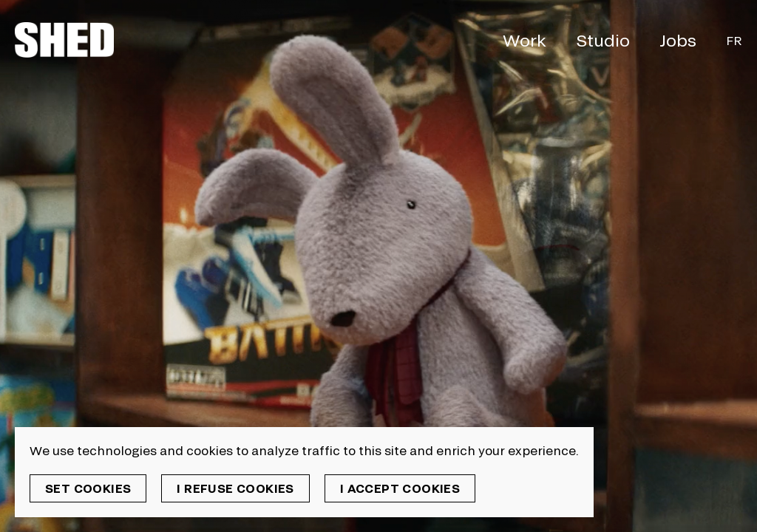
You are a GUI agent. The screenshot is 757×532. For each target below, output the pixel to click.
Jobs (678, 40)
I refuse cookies (235, 488)
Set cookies (88, 488)
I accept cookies (400, 488)
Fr (734, 40)
